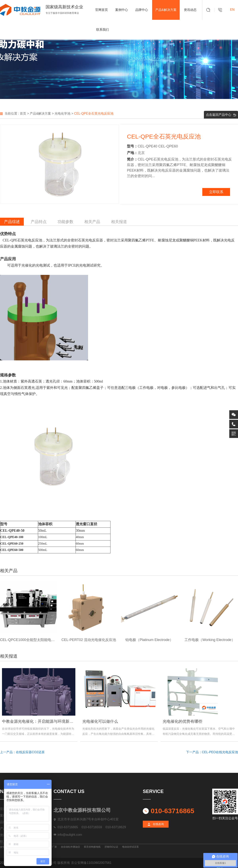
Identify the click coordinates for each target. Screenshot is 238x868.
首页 (23, 113)
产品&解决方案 (166, 10)
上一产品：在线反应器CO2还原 (22, 752)
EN (232, 10)
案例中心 (122, 10)
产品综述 (12, 222)
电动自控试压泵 (131, 847)
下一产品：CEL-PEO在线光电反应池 (212, 752)
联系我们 (103, 30)
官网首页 (102, 10)
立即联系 (216, 192)
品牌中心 (142, 10)
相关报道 (119, 222)
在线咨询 (158, 824)
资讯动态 (190, 10)
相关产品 (92, 222)
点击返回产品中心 (221, 115)
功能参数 (65, 222)
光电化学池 (62, 113)
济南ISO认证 (111, 847)
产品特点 (39, 222)
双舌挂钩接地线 (92, 847)
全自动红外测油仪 (70, 847)
